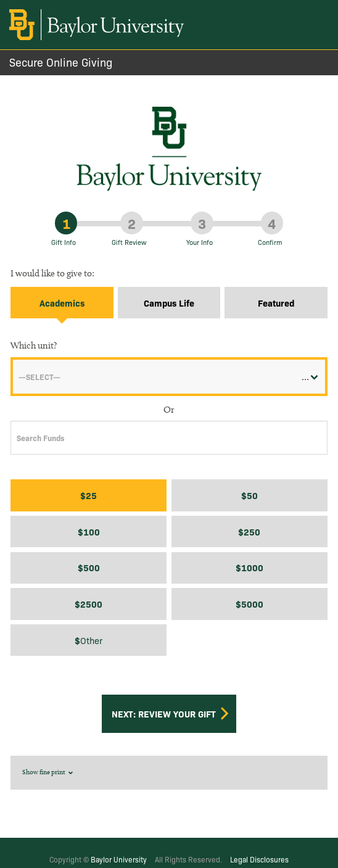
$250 (249, 531)
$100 (89, 531)
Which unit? (34, 345)
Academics (62, 303)
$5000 (249, 604)
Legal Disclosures (259, 859)
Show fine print (48, 772)
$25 (89, 495)
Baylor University (119, 859)
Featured (276, 303)
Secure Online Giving (61, 63)
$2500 (89, 604)
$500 (89, 567)
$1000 (249, 567)
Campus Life (169, 303)
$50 (249, 495)
